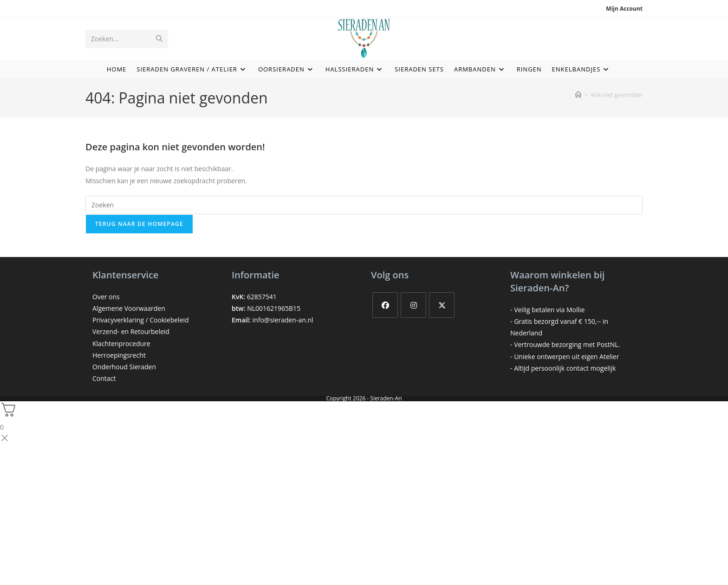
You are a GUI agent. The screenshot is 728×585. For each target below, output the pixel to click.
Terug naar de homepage (139, 224)
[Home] (578, 95)
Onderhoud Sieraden (124, 367)
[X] (442, 305)
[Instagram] (413, 305)
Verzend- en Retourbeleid (131, 331)
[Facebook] (385, 305)
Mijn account (624, 9)
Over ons (106, 297)
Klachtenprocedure (121, 344)
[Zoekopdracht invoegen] (364, 205)
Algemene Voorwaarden (129, 308)
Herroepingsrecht (119, 355)
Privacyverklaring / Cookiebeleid (141, 320)
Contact (104, 378)
